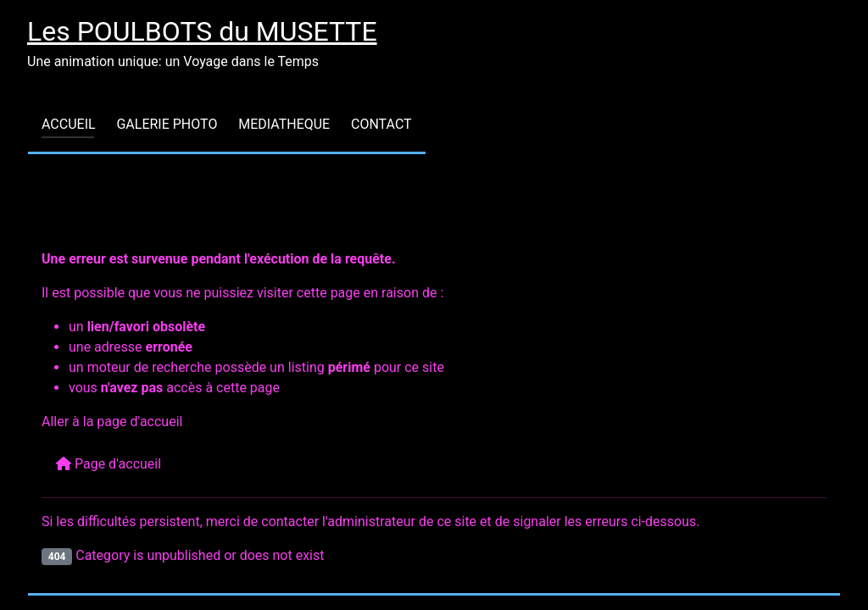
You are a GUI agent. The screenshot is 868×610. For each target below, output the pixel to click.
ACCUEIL (69, 124)
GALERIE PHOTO (167, 124)
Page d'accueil (108, 464)
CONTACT (381, 124)
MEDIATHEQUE (284, 124)
